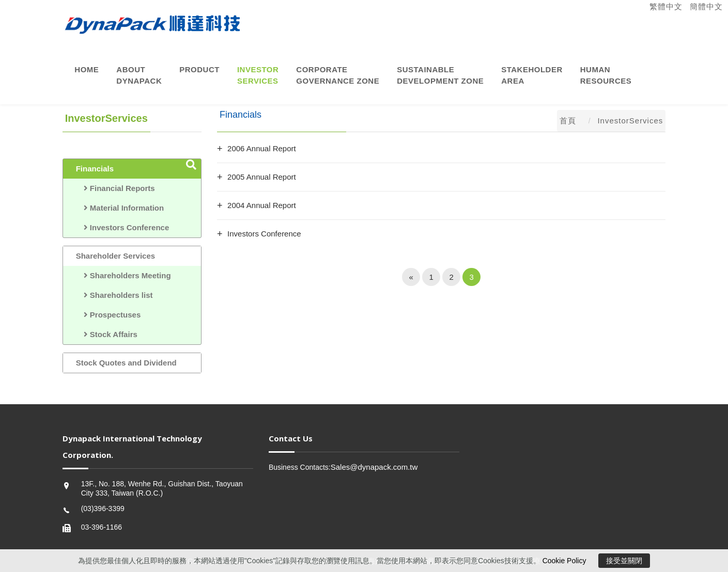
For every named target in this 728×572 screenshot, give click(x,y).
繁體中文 (666, 6)
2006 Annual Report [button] (262, 148)
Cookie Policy (564, 561)
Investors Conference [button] (264, 234)
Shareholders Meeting (123, 275)
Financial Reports (115, 188)
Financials (95, 169)
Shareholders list (114, 295)
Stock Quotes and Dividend (126, 363)
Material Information (120, 208)
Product (199, 69)
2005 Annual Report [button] (262, 177)
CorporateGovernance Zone (338, 75)
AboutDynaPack (139, 75)
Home (87, 69)
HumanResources (606, 75)
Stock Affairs (107, 334)
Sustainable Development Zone (440, 75)
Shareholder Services (115, 256)
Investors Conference (123, 227)
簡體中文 (706, 6)
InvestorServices (258, 75)
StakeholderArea (532, 75)
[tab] (441, 149)
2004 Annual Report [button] (262, 205)
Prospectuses (109, 315)
